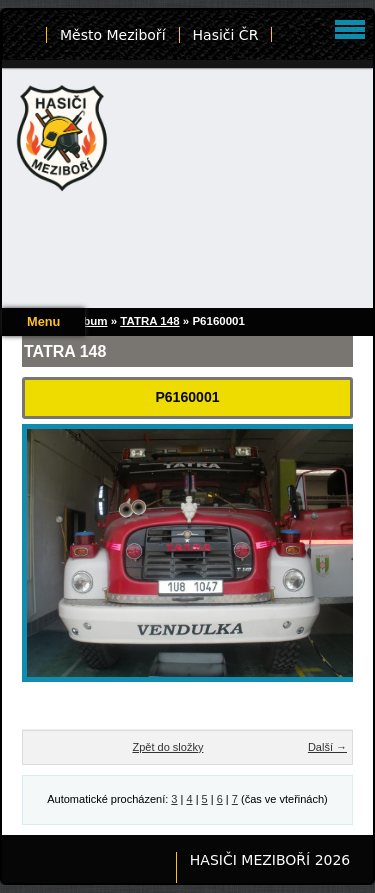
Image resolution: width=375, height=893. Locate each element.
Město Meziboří (113, 35)
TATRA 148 (149, 321)
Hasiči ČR (226, 35)
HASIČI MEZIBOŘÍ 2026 (270, 860)
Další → (327, 747)
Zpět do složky (167, 747)
